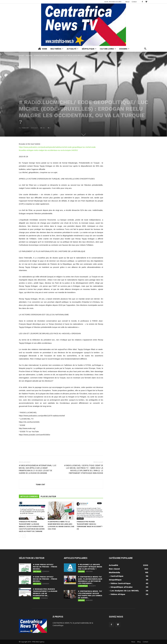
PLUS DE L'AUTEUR (48, 497)
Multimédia (57, 49)
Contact (134, 2)
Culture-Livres (108, 49)
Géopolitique (89, 49)
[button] (145, 49)
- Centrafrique (83, 586)
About (127, 2)
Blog (139, 642)
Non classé (37, 571)
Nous (133, 642)
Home (42, 49)
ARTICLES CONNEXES (29, 497)
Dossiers (124, 49)
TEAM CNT (25, 128)
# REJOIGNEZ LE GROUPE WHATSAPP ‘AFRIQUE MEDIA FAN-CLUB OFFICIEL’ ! (90, 567)
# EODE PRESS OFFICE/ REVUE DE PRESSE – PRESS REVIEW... (45, 567)
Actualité (73, 49)
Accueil (21, 55)
